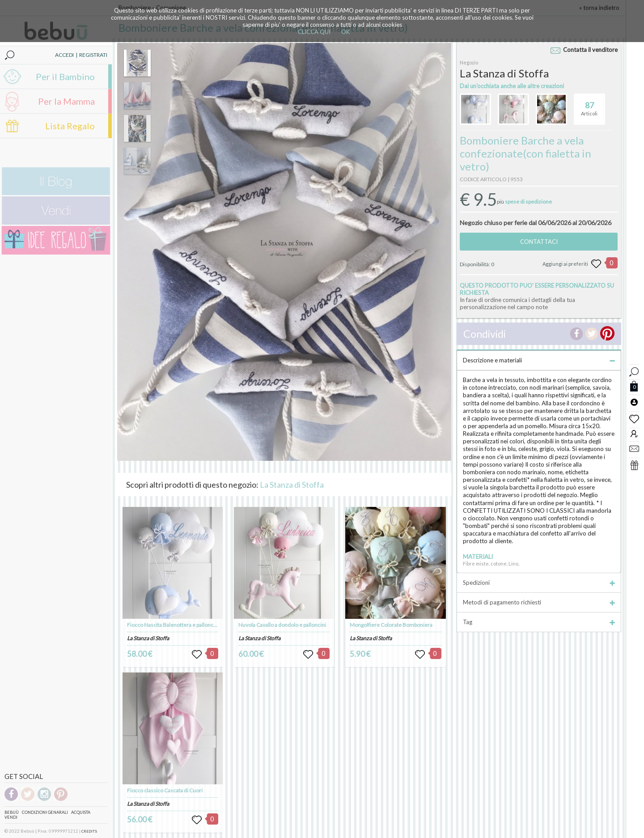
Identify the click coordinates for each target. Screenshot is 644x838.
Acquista (81, 812)
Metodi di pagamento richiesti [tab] (539, 602)
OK (345, 32)
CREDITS (89, 831)
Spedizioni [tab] (539, 583)
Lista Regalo (70, 126)
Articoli (589, 105)
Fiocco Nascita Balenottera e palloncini (173, 625)
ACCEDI (64, 55)
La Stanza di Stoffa (292, 485)
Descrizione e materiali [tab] (539, 360)
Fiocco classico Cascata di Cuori (165, 790)
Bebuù (12, 812)
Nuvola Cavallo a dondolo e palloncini (282, 625)
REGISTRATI (93, 55)
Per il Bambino (65, 77)
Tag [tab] (539, 622)
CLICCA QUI (314, 32)
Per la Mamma (66, 101)
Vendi (11, 817)
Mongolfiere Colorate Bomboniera (391, 625)
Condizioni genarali (45, 812)
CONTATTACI (539, 242)
